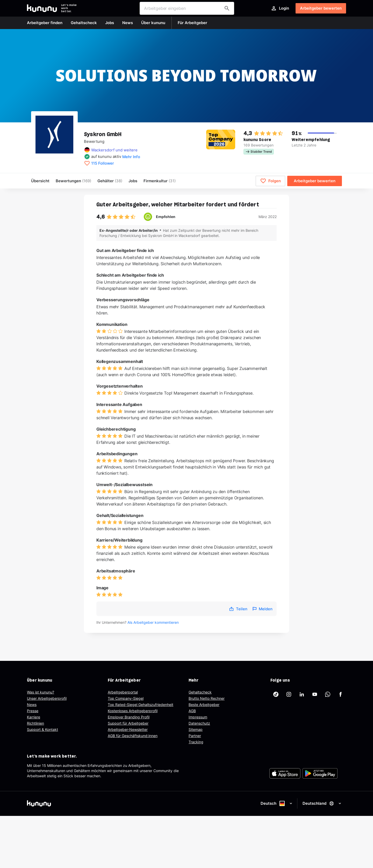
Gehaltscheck (200, 692)
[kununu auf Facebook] (341, 694)
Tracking (196, 742)
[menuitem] (160, 181)
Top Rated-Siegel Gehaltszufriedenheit (141, 705)
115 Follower (103, 163)
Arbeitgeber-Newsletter (128, 729)
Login (280, 8)
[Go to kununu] (42, 8)
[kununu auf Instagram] (289, 694)
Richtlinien (35, 723)
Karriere (34, 717)
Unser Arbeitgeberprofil (47, 698)
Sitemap (196, 729)
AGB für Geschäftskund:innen (133, 736)
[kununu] (106, 803)
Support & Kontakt (42, 729)
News (32, 705)
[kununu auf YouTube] (315, 694)
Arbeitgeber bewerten (321, 8)
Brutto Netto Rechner (207, 698)
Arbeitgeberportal (123, 692)
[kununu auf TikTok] (276, 694)
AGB (192, 711)
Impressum (198, 717)
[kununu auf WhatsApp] (328, 694)
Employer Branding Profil (129, 717)
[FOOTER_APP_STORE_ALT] (285, 773)
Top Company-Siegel (126, 698)
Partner (195, 736)
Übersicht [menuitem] (40, 181)
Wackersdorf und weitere (114, 150)
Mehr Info (131, 157)
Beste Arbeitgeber (204, 705)
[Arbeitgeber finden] (227, 8)
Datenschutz (199, 723)
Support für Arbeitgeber (128, 723)
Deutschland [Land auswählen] (322, 803)
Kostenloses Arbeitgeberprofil (133, 711)
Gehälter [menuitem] (110, 181)
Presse (33, 711)
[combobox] (187, 8)
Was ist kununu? (41, 692)
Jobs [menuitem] (133, 181)
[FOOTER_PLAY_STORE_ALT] (320, 773)
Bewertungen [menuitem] (73, 181)
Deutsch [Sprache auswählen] (277, 803)
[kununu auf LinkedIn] (302, 694)
